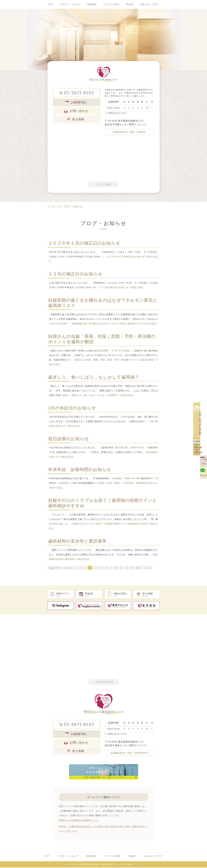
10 (116, 568)
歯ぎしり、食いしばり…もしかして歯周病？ (94, 378)
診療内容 (92, 4)
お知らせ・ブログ (149, 4)
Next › (139, 568)
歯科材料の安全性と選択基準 (77, 542)
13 (132, 568)
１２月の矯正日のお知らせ (75, 275)
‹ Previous (69, 568)
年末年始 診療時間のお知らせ (80, 470)
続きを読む (121, 288)
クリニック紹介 (111, 4)
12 (126, 568)
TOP (51, 4)
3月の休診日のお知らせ (72, 409)
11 (121, 568)
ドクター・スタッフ (70, 4)
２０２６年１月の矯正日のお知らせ (84, 244)
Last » (148, 568)
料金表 (130, 4)
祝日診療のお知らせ (69, 439)
